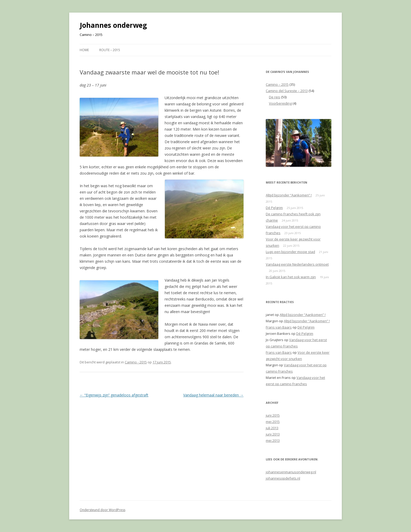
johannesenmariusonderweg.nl (291, 472)
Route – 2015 (110, 50)
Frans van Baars (279, 327)
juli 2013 (272, 428)
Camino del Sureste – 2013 (287, 91)
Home (84, 50)
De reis (275, 97)
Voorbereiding (280, 103)
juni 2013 (273, 434)
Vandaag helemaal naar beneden (213, 395)
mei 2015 (273, 422)
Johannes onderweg (113, 25)
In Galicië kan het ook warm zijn (291, 277)
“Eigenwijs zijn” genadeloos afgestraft (114, 395)
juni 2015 (273, 415)
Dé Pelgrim (274, 208)
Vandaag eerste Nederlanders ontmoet (297, 264)
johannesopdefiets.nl (283, 478)
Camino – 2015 (277, 84)
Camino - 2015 (136, 362)
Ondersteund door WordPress (102, 510)
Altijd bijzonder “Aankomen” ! (289, 195)
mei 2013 (273, 440)
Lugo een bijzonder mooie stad (290, 252)
